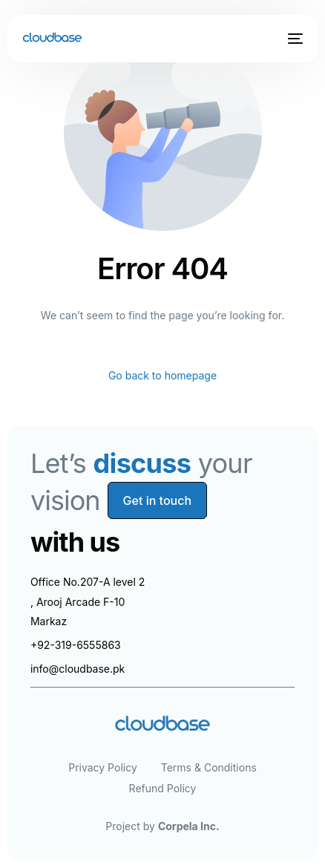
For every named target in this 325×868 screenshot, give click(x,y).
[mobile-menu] (294, 39)
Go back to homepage (162, 375)
